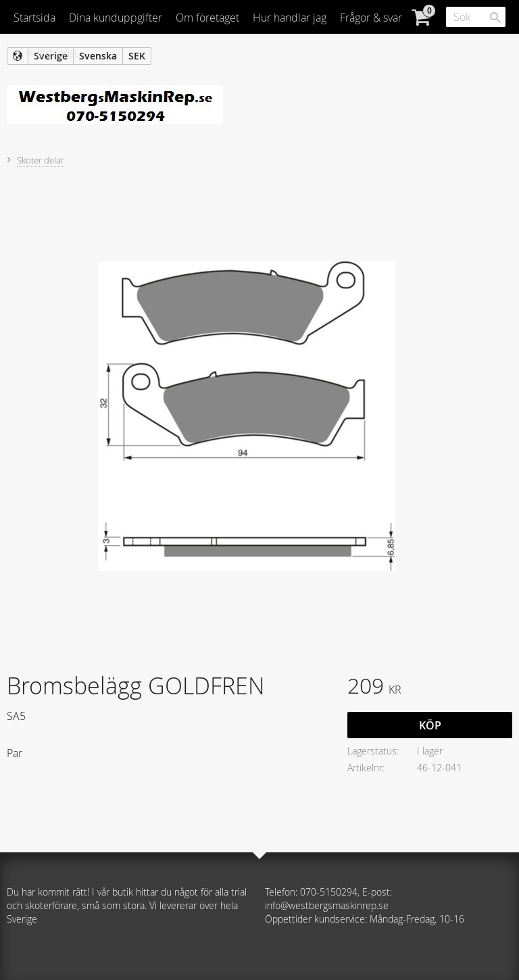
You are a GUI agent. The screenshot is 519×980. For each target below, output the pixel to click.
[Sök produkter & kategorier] (476, 17)
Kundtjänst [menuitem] (52, 53)
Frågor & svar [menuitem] (371, 18)
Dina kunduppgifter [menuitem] (116, 18)
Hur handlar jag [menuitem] (290, 18)
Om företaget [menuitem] (207, 18)
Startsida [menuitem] (34, 18)
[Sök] (495, 18)
